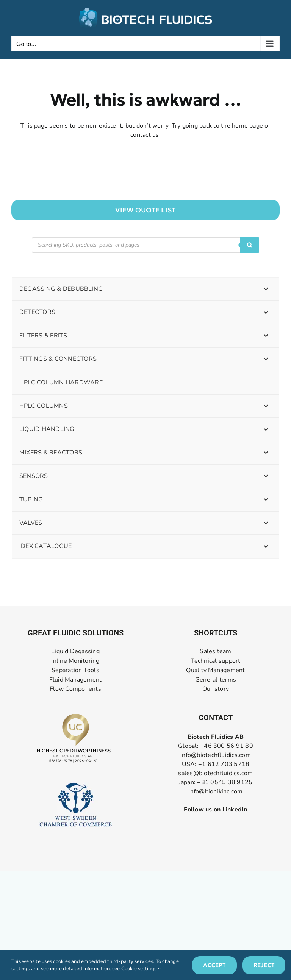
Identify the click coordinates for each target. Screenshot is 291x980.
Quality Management (215, 670)
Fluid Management (76, 680)
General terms (216, 680)
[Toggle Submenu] (266, 289)
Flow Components (75, 689)
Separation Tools (75, 670)
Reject (264, 965)
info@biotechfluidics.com (216, 755)
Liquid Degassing (75, 652)
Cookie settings (141, 969)
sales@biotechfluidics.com (215, 773)
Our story (216, 689)
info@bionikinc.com (215, 791)
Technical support (215, 661)
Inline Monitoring (75, 661)
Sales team (215, 652)
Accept (214, 965)
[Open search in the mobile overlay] (145, 245)
